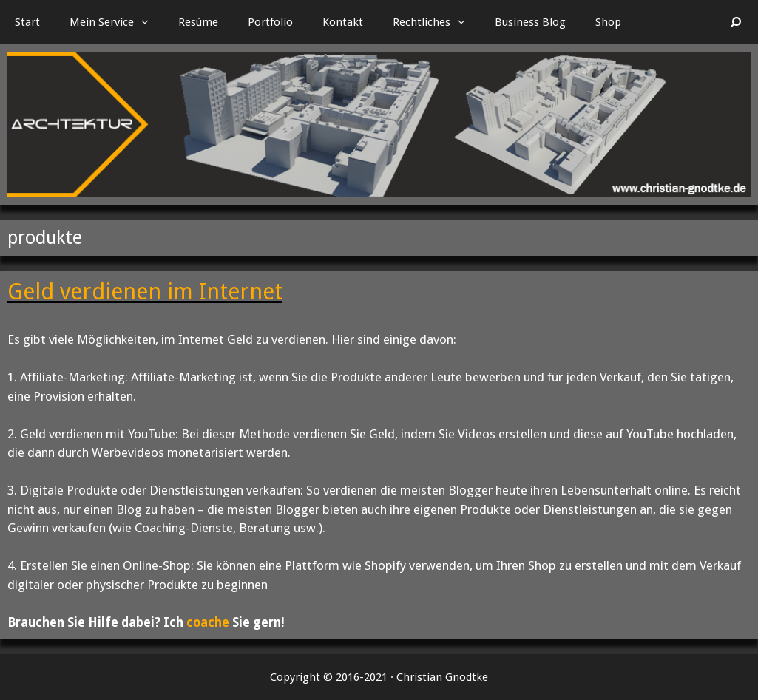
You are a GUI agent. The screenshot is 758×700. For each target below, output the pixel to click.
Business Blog (530, 22)
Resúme (198, 22)
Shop (608, 22)
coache (208, 622)
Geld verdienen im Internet (145, 292)
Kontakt (343, 22)
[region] (379, 125)
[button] (149, 22)
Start (27, 22)
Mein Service (116, 22)
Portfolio (270, 22)
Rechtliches (436, 22)
